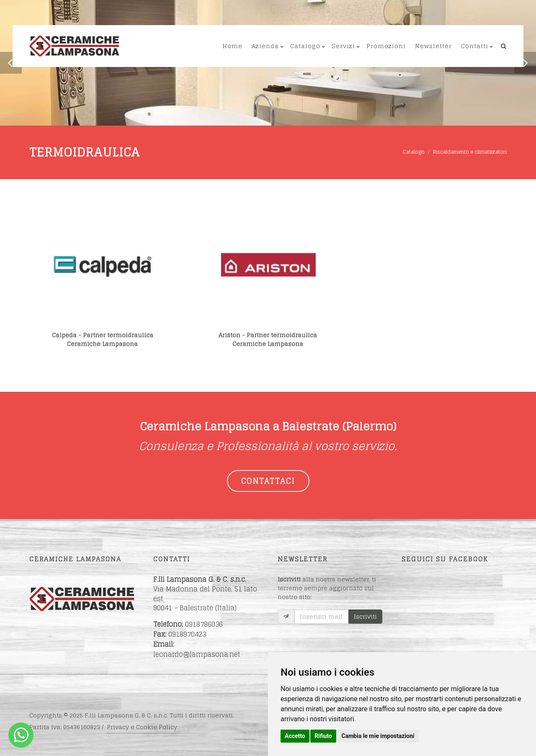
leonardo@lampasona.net (197, 654)
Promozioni (386, 46)
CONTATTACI (268, 481)
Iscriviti (365, 616)
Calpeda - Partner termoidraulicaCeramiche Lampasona (103, 346)
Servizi (343, 46)
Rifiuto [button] (323, 736)
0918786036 (204, 624)
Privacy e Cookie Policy (142, 727)
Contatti (475, 46)
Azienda (265, 46)
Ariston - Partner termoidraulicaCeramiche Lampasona (268, 346)
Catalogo (305, 46)
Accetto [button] (295, 736)
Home (232, 46)
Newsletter (433, 46)
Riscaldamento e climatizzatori (470, 152)
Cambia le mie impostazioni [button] (378, 736)
